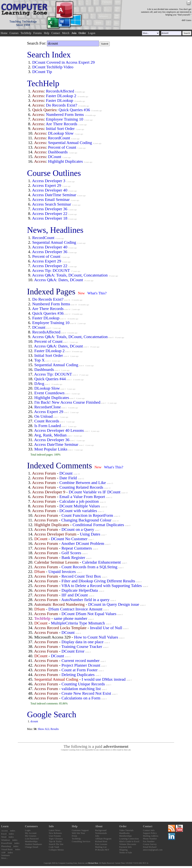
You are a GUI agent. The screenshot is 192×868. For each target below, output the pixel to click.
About (99, 826)
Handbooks (125, 833)
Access (5, 831)
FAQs (74, 836)
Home (4, 33)
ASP (3, 852)
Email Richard (150, 847)
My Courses (31, 836)
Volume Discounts (128, 844)
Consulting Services (81, 841)
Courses (14, 33)
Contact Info (149, 830)
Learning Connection (129, 839)
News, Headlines (55, 230)
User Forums (55, 836)
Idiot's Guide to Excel (129, 841)
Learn (5, 826)
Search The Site (56, 844)
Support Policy (150, 833)
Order (123, 826)
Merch (66, 33)
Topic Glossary (56, 839)
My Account (31, 833)
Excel (4, 834)
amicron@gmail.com (153, 850)
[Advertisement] (96, 786)
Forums (38, 33)
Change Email (32, 847)
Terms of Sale (126, 852)
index (13, 831)
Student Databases (33, 844)
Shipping (123, 850)
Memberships (31, 841)
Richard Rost (101, 841)
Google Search (52, 714)
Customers (31, 826)
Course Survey (150, 844)
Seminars (6, 855)
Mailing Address (151, 836)
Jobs (97, 836)
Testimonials (101, 833)
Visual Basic (7, 849)
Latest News (55, 830)
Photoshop (6, 846)
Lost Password (32, 839)
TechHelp (26, 33)
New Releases (55, 833)
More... (5, 858)
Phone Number (150, 839)
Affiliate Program (103, 839)
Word (4, 837)
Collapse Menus (56, 850)
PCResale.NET (102, 850)
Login (28, 830)
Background (101, 830)
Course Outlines (54, 173)
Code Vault (54, 847)
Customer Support (80, 830)
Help (47, 33)
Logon (92, 33)
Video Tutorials (126, 830)
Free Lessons (101, 844)
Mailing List (101, 847)
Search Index (49, 55)
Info (51, 826)
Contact (56, 33)
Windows (6, 840)
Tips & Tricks (55, 841)
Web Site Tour (78, 833)
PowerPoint (7, 843)
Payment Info (125, 847)
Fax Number (149, 841)
